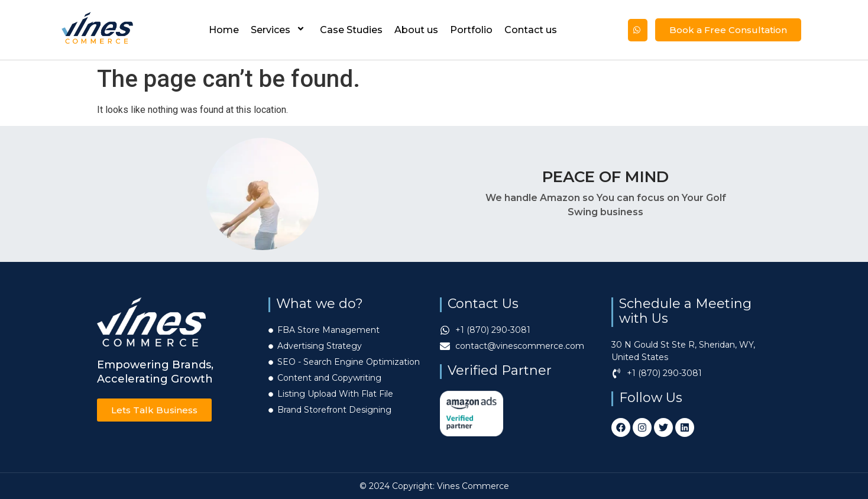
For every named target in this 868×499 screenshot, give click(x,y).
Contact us (531, 30)
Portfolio (471, 30)
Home (224, 30)
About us (416, 30)
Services (279, 30)
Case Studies (351, 30)
